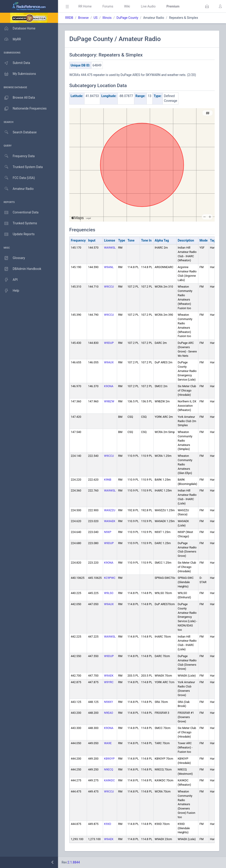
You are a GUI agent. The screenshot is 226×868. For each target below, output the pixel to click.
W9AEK (109, 676)
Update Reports (17, 234)
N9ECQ (109, 769)
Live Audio (148, 6)
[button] (207, 6)
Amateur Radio (17, 189)
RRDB (69, 18)
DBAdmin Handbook (21, 269)
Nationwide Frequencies (23, 109)
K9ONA (109, 386)
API (9, 280)
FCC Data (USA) (17, 178)
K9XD (108, 824)
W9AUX (109, 362)
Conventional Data (19, 213)
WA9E (108, 743)
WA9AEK (110, 521)
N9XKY (109, 702)
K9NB (108, 480)
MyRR (10, 39)
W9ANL (109, 267)
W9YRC (109, 682)
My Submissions (18, 74)
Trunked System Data (21, 167)
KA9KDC (110, 780)
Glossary (12, 258)
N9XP (108, 532)
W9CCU (109, 287)
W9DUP (109, 343)
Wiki (127, 6)
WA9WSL (110, 248)
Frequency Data (17, 156)
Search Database (18, 132)
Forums (108, 6)
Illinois (107, 18)
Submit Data (15, 63)
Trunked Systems (18, 223)
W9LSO (109, 593)
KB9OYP (109, 759)
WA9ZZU (110, 510)
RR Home (85, 6)
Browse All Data (17, 98)
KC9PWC (110, 578)
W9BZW (109, 401)
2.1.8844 (74, 862)
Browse (83, 18)
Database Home (18, 28)
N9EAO (109, 713)
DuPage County (127, 18)
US (95, 18)
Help (10, 291)
